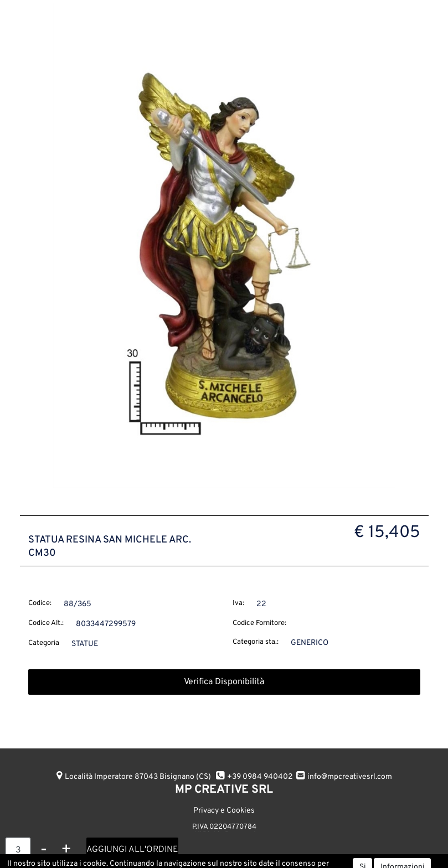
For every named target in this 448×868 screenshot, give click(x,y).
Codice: (40, 603)
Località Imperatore (138, 777)
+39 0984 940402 (260, 777)
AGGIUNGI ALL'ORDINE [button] (132, 850)
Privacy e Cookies (224, 811)
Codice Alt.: (46, 623)
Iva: (238, 603)
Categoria (44, 643)
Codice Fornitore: (259, 623)
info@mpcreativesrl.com (350, 777)
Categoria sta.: (256, 642)
